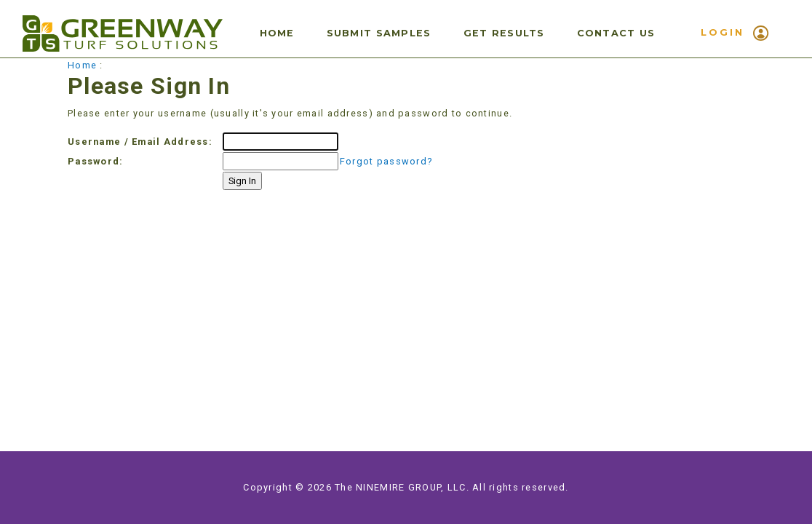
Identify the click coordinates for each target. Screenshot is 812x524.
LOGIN (735, 33)
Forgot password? (386, 161)
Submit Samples (379, 33)
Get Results (504, 33)
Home (277, 33)
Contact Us (616, 33)
